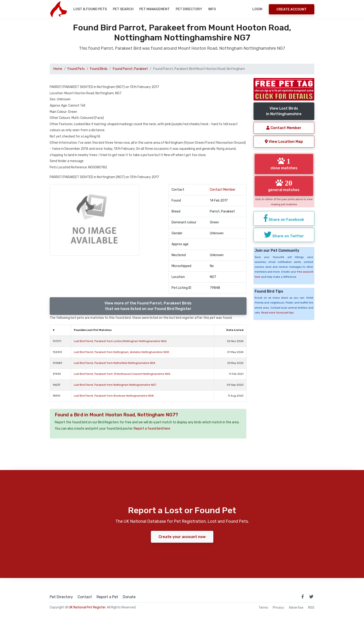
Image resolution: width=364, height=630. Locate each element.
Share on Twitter (284, 235)
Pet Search (123, 9)
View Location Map (284, 142)
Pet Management (154, 9)
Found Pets (76, 69)
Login (257, 9)
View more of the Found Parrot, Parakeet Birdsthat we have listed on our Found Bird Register (148, 306)
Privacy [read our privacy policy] (278, 608)
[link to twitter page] (311, 597)
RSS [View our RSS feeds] (311, 608)
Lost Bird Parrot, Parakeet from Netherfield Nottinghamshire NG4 (115, 363)
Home (58, 69)
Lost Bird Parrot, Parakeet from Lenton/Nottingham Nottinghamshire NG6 (120, 341)
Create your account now (182, 537)
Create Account (292, 9)
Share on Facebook (284, 218)
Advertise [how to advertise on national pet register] (296, 608)
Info (212, 9)
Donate (129, 597)
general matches (284, 186)
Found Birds (99, 69)
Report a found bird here (152, 429)
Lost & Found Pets (90, 9)
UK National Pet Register (87, 607)
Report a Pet (107, 597)
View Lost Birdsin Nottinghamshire (284, 111)
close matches (284, 164)
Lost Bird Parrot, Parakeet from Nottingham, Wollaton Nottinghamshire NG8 (121, 352)
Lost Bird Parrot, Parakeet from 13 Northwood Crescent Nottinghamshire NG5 (122, 374)
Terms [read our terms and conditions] (263, 608)
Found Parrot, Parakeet (130, 69)
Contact (85, 597)
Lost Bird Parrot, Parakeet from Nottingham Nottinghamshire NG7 (115, 385)
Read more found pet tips (277, 313)
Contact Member (223, 190)
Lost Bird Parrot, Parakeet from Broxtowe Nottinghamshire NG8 (114, 396)
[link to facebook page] (302, 597)
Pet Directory (189, 9)
